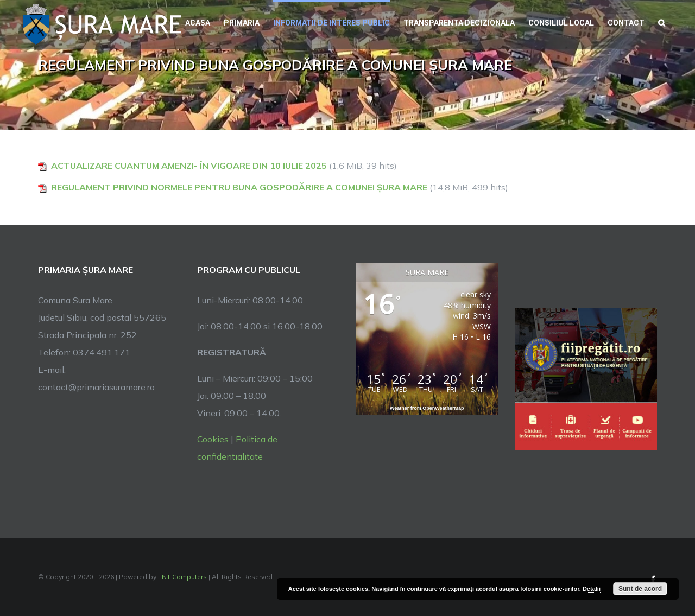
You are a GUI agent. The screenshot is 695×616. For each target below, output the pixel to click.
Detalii (592, 589)
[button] (662, 22)
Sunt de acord (640, 589)
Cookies (213, 439)
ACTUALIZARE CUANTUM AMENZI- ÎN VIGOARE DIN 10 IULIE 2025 (189, 166)
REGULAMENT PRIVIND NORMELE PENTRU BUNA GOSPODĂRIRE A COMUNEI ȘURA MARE (239, 187)
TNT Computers (182, 577)
